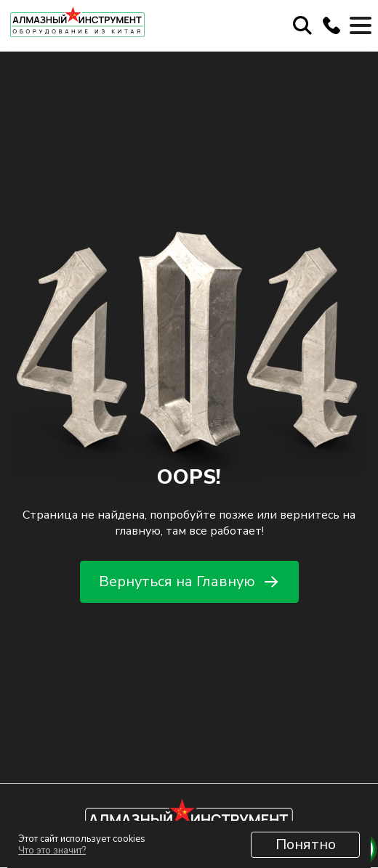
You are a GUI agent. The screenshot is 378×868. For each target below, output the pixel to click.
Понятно (306, 844)
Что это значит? (52, 851)
